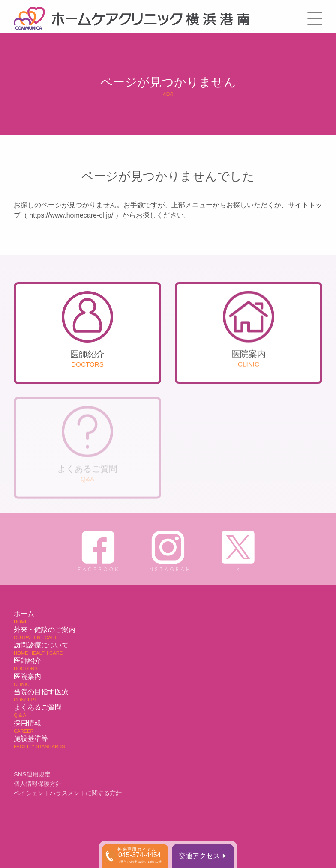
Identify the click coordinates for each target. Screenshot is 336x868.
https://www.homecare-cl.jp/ (71, 215)
